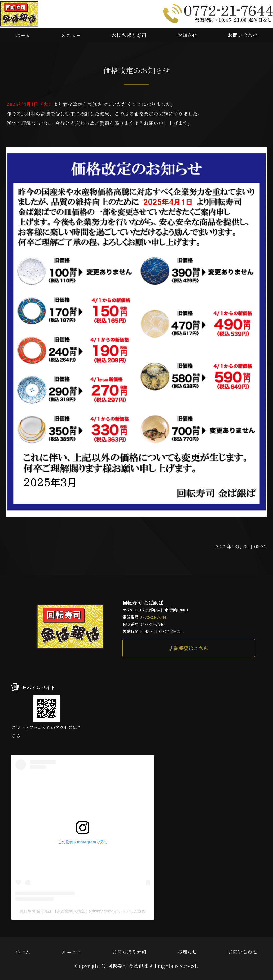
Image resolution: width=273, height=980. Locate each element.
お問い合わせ (243, 35)
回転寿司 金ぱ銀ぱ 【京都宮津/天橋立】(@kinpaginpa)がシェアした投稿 (83, 911)
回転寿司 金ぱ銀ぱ (128, 966)
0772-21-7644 (153, 617)
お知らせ (187, 35)
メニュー (71, 35)
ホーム (23, 35)
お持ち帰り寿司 (129, 35)
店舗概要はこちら (189, 648)
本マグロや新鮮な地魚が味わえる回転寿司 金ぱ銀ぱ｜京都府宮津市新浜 (19, 14)
